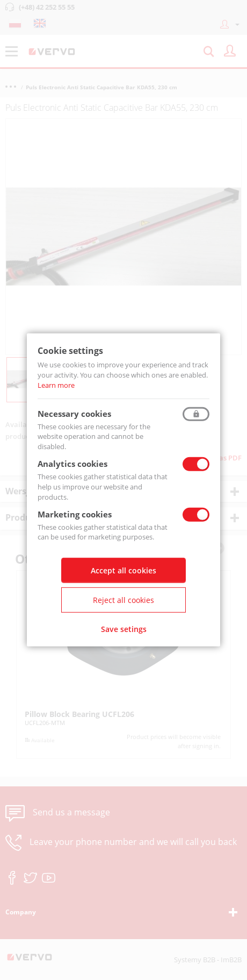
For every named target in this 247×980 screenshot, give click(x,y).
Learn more (56, 385)
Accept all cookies (123, 570)
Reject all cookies (123, 600)
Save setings (124, 629)
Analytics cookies (72, 464)
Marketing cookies (75, 514)
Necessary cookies (74, 413)
